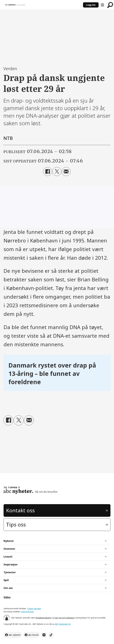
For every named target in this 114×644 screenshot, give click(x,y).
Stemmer (9, 549)
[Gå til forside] (15, 5)
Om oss (8, 588)
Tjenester (10, 572)
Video (7, 597)
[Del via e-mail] (66, 172)
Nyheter (9, 541)
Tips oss (16, 525)
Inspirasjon (10, 564)
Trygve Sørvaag (34, 609)
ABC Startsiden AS (63, 624)
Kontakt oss (20, 510)
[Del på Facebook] (48, 172)
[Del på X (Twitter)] (57, 172)
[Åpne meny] (102, 5)
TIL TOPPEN (10, 487)
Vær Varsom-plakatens (65, 618)
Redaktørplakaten (43, 618)
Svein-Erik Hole (27, 612)
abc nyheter (15, 635)
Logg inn (91, 5)
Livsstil (8, 557)
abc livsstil (33, 635)
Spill (6, 580)
